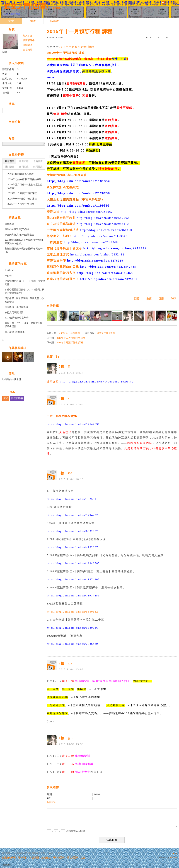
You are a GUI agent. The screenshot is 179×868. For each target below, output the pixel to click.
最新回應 (24, 161)
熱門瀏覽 (10, 167)
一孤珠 (8, 276)
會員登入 (51, 802)
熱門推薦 (38, 167)
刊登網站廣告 (9, 858)
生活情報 (75, 333)
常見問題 (34, 858)
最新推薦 (38, 161)
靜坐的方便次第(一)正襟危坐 (19, 235)
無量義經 (9, 224)
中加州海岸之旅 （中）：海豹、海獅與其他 (25, 283)
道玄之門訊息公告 (106, 333)
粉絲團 (6, 865)
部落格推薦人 (18, 348)
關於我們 (23, 858)
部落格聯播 (17, 398)
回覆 (137, 299)
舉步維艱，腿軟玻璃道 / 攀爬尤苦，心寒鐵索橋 (24, 300)
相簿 (33, 21)
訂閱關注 (28, 45)
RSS (6, 398)
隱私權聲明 (73, 858)
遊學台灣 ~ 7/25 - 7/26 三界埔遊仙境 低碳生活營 (24, 325)
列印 (173, 299)
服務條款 (46, 858)
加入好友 (28, 36)
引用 (161, 299)
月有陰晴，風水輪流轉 (16, 307)
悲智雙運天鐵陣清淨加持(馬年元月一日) (24, 250)
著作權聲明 (59, 858)
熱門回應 (24, 167)
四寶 (5, 52)
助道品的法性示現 (12, 379)
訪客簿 (54, 21)
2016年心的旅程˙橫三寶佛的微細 (24, 179)
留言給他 (28, 50)
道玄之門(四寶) (26, 6)
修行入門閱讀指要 (14, 312)
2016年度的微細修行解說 (21, 174)
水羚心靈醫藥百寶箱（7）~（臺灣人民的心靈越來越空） (25, 291)
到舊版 (57, 8)
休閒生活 (63, 333)
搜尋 (42, 110)
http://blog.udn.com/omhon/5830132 (72, 612)
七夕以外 (9, 270)
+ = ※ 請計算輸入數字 (66, 831)
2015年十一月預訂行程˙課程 (22, 199)
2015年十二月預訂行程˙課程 (71, 338)
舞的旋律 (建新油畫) (15, 332)
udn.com (173, 857)
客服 (83, 858)
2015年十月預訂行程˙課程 (77, 47)
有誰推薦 (53, 306)
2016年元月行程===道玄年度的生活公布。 (25, 186)
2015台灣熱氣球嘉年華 (17, 318)
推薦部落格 (29, 40)
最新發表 (10, 161)
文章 (11, 21)
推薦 (149, 299)
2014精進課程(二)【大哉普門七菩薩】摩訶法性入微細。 (24, 242)
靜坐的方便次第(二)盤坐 (17, 229)
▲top (175, 853)
